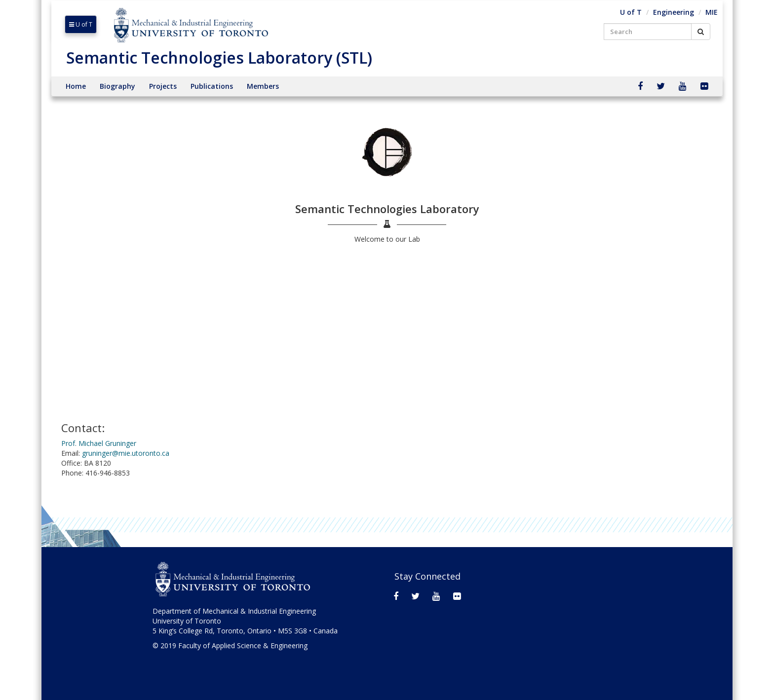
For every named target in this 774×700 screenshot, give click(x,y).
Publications (212, 86)
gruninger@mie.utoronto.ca (126, 453)
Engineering (674, 12)
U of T (81, 24)
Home (76, 86)
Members (263, 86)
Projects (163, 86)
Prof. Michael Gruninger (99, 443)
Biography (117, 86)
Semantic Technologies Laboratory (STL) (219, 57)
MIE (712, 12)
